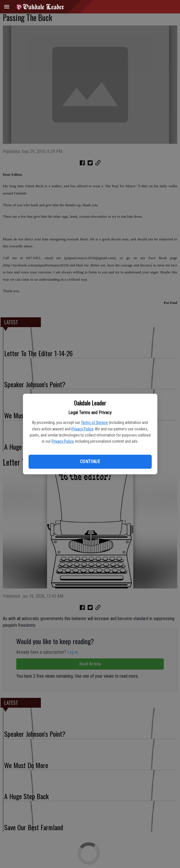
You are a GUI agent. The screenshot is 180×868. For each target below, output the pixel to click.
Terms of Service (94, 423)
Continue (90, 462)
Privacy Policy (82, 429)
